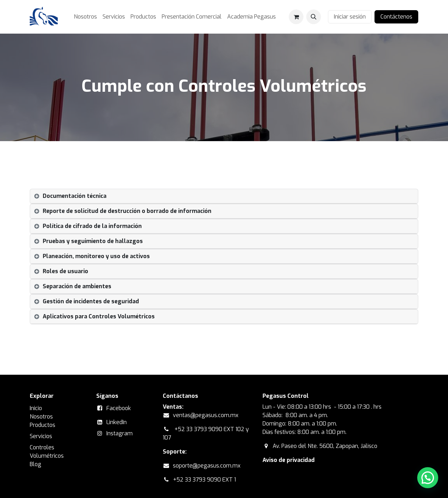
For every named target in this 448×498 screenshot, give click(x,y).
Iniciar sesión (350, 17)
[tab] (224, 196)
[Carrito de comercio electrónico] (296, 17)
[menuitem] (85, 17)
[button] (314, 17)
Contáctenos (396, 17)
